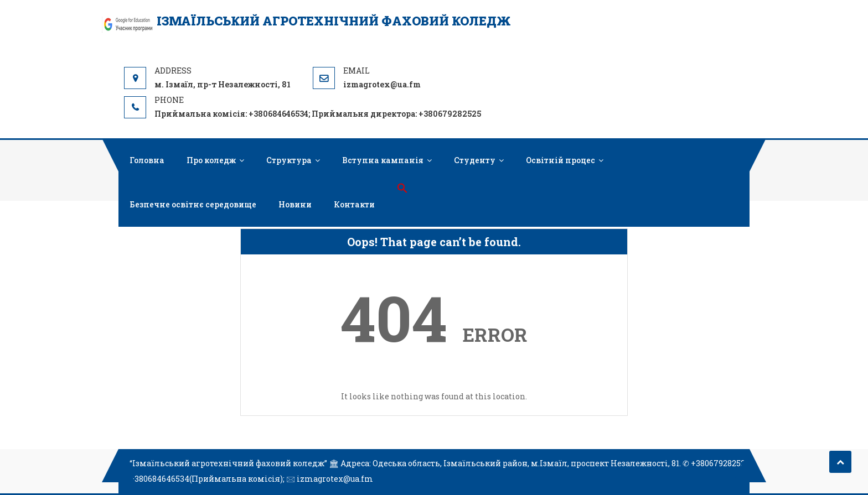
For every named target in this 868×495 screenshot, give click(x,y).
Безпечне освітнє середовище (193, 204)
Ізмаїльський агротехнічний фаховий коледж (334, 21)
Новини (295, 204)
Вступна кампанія (383, 160)
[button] (402, 189)
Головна (147, 160)
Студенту (475, 160)
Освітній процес (560, 160)
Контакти (354, 204)
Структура (289, 160)
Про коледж (211, 160)
